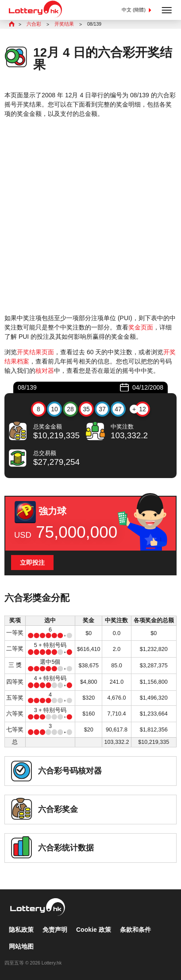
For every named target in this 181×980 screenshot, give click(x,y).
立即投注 (32, 563)
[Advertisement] (90, 216)
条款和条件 (135, 930)
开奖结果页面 (35, 352)
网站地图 (21, 946)
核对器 (45, 371)
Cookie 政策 (94, 930)
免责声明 (55, 930)
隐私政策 (21, 930)
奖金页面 (141, 327)
